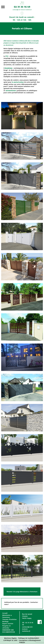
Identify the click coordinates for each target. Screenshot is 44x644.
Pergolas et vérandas (6, 627)
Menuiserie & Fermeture (7, 616)
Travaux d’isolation (9, 619)
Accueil (5, 613)
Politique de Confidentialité (29, 638)
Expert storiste (8, 623)
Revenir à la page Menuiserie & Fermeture (22, 592)
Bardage (5, 621)
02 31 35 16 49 (22, 7)
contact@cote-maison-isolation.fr (22, 10)
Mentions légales (10, 638)
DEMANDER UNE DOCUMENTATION (9, 631)
